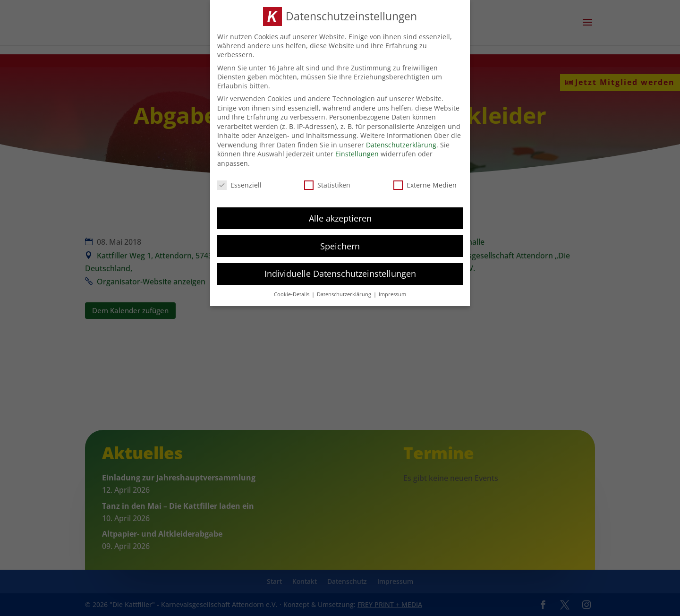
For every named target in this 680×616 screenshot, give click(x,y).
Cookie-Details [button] (292, 294)
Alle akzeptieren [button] (340, 217)
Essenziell (239, 184)
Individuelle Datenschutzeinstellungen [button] (340, 273)
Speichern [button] (340, 245)
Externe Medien (425, 184)
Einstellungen (357, 153)
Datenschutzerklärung (401, 144)
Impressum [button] (392, 294)
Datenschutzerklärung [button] (345, 294)
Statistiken (327, 184)
